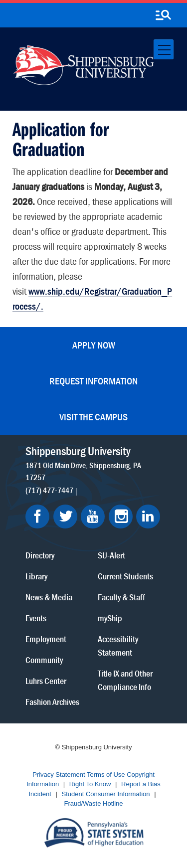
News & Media (49, 597)
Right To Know (90, 784)
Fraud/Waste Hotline (93, 804)
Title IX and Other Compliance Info (125, 680)
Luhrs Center (46, 681)
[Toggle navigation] (164, 49)
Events (36, 618)
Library (36, 576)
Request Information (93, 381)
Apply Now (94, 345)
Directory (40, 555)
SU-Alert (111, 555)
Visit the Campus (93, 417)
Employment (46, 639)
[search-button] (163, 15)
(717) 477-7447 (49, 490)
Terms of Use (106, 775)
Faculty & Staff (121, 597)
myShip (110, 618)
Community (44, 660)
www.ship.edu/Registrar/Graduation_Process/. (92, 298)
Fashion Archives (52, 702)
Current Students (125, 576)
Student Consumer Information (106, 794)
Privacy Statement (59, 775)
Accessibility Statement (118, 646)
